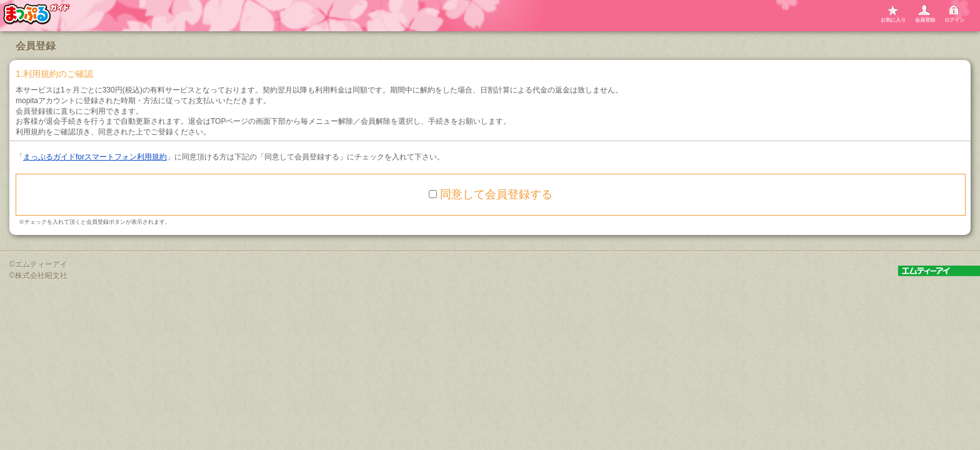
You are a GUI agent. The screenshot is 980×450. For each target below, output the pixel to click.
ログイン (954, 20)
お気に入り (893, 20)
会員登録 (925, 20)
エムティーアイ (41, 264)
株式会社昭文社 (41, 276)
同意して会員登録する (491, 194)
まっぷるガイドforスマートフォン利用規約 (95, 157)
